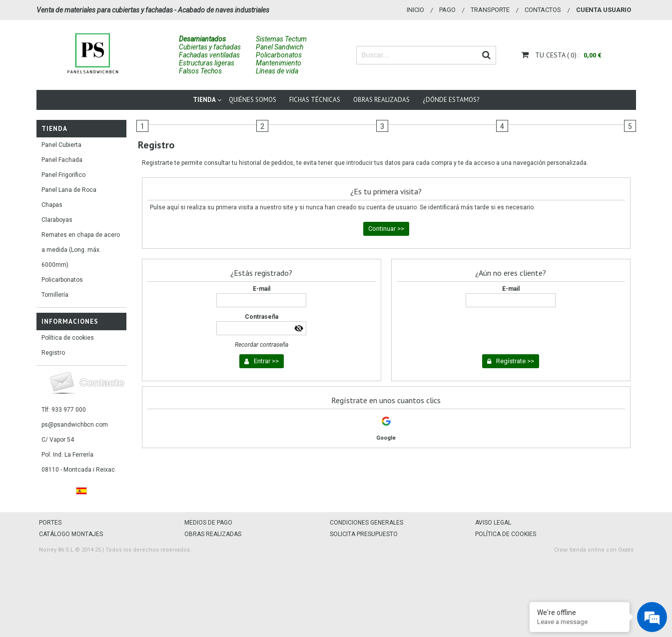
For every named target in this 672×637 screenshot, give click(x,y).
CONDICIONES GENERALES (366, 523)
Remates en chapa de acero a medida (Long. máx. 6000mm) (81, 250)
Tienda (204, 100)
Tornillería (55, 295)
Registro (53, 353)
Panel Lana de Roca (69, 190)
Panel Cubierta (61, 145)
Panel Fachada (62, 160)
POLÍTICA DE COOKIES (506, 534)
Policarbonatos (62, 280)
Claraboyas (57, 220)
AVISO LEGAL (493, 523)
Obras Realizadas (381, 100)
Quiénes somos (253, 100)
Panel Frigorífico (63, 175)
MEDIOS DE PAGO (208, 523)
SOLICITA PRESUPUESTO (364, 534)
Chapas (52, 205)
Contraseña (262, 317)
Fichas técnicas (315, 100)
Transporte (490, 10)
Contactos (543, 10)
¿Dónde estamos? (451, 100)
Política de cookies (68, 338)
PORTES (50, 523)
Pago (447, 10)
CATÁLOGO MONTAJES (71, 534)
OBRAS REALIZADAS (213, 534)
